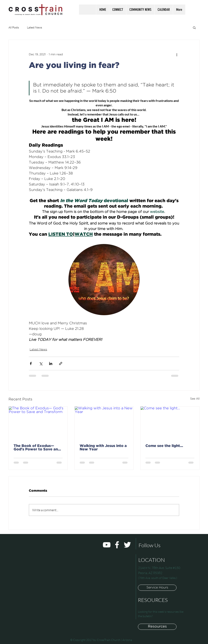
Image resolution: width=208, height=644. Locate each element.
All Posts (14, 27)
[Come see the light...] (170, 423)
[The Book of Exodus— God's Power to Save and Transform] (38, 423)
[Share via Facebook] (31, 363)
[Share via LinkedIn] (51, 363)
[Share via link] (61, 363)
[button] (118, 10)
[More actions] (177, 54)
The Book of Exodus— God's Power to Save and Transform (37, 448)
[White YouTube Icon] (107, 545)
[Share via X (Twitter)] (41, 363)
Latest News (35, 27)
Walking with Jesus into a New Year (103, 448)
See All (195, 399)
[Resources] (157, 627)
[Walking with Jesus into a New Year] (104, 423)
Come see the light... (164, 446)
